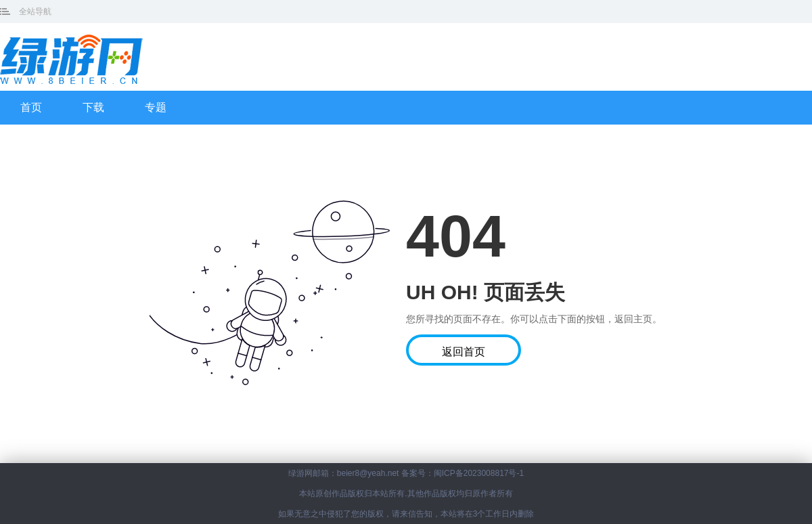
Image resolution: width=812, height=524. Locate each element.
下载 (93, 107)
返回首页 (464, 352)
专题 (156, 107)
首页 (31, 107)
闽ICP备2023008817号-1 (479, 473)
